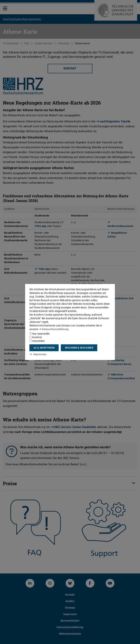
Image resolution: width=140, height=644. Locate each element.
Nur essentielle (39, 334)
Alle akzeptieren (44, 348)
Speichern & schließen (79, 348)
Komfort (36, 337)
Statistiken (37, 341)
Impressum (38, 354)
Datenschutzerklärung (54, 329)
